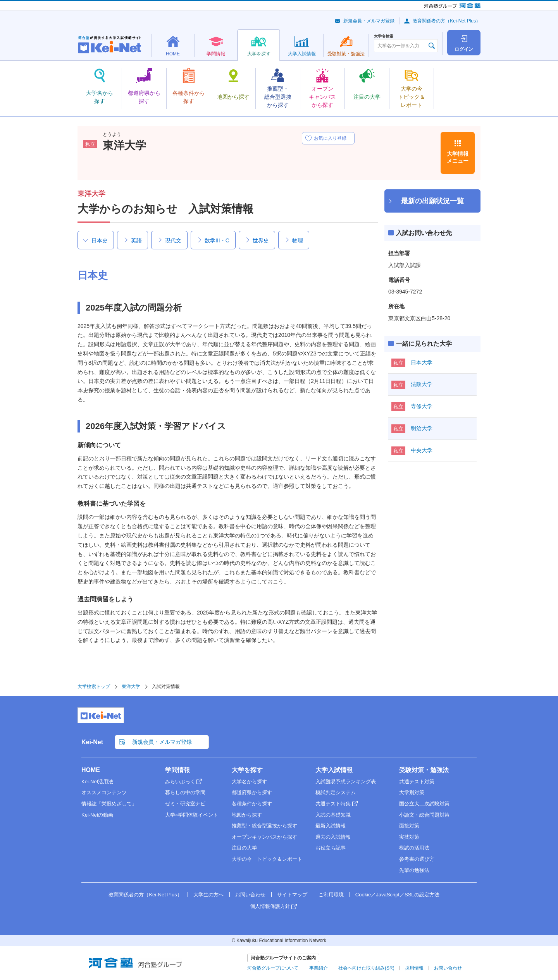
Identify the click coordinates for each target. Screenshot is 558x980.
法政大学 (422, 384)
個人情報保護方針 (270, 906)
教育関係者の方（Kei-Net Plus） (447, 21)
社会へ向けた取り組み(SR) (366, 968)
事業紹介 (319, 968)
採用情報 (414, 968)
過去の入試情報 (333, 837)
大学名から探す (249, 782)
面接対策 (409, 826)
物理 (298, 240)
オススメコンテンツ (104, 792)
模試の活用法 (414, 848)
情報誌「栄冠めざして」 (109, 804)
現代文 (173, 240)
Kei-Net (92, 742)
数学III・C (217, 240)
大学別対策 (412, 792)
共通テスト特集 (333, 804)
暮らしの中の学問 (185, 792)
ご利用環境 (331, 895)
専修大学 (422, 406)
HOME (91, 770)
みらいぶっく (180, 782)
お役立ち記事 (331, 848)
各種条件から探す (252, 804)
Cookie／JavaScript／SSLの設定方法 (397, 895)
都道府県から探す (252, 792)
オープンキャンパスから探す (264, 837)
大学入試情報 (334, 770)
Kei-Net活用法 (97, 782)
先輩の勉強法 (414, 870)
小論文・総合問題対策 (424, 815)
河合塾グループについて (273, 968)
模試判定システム (336, 792)
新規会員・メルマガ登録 (369, 21)
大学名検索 (384, 36)
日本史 (100, 240)
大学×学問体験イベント (192, 815)
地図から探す (247, 815)
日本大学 (422, 362)
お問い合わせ (250, 895)
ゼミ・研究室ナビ (185, 804)
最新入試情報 (331, 826)
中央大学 (422, 450)
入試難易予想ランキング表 (346, 782)
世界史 (261, 240)
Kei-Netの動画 (97, 815)
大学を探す (247, 770)
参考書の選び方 (417, 859)
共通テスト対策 (417, 782)
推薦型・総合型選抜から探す (264, 826)
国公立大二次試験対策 (424, 804)
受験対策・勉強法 (424, 770)
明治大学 (422, 428)
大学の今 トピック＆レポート (267, 859)
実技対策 (409, 837)
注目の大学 (244, 848)
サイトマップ (292, 895)
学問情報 (177, 770)
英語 (136, 240)
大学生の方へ (208, 895)
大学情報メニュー (458, 157)
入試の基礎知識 (333, 815)
